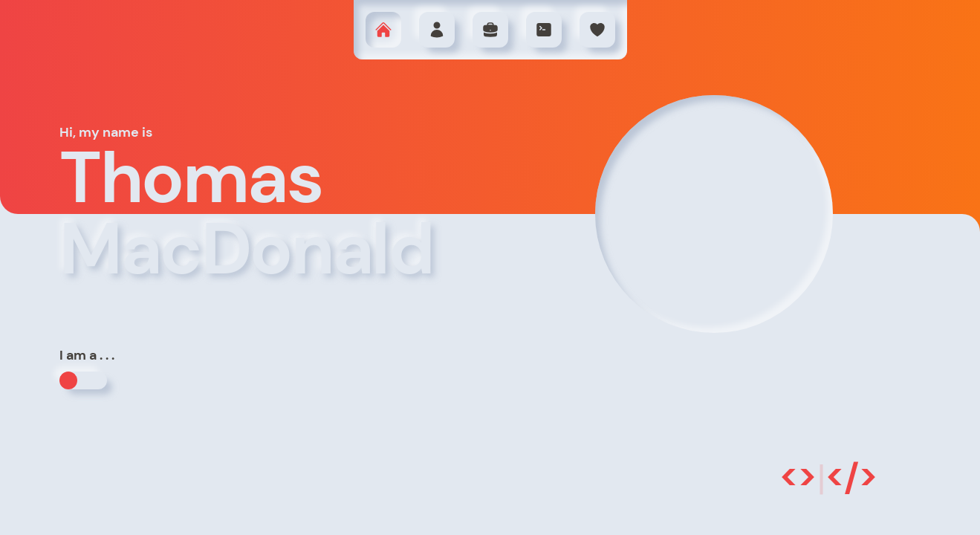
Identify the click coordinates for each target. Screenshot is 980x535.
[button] (383, 30)
